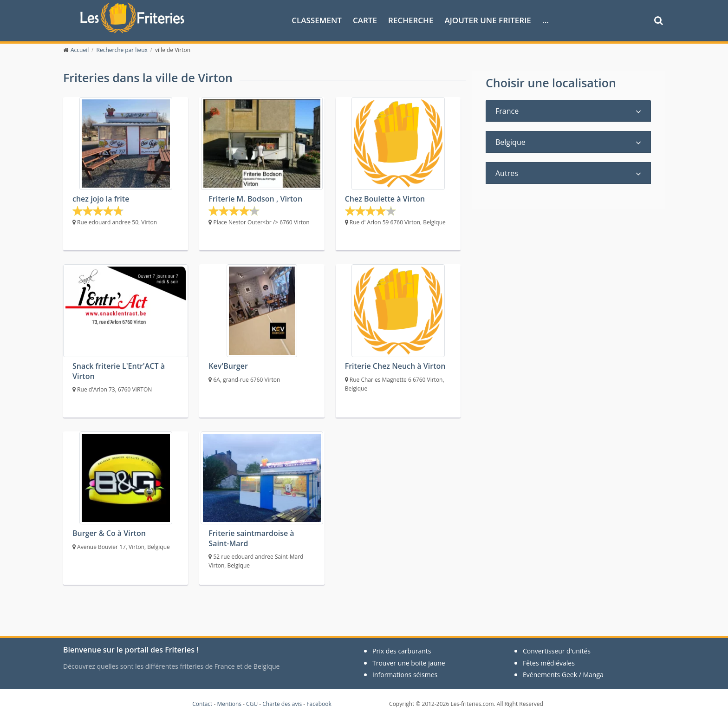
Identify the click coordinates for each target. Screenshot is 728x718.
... (546, 20)
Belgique (510, 142)
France (507, 111)
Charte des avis (282, 704)
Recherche (411, 20)
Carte (365, 20)
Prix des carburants (402, 651)
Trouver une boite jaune (409, 663)
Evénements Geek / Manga (563, 675)
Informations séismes (405, 675)
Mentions (229, 704)
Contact (202, 704)
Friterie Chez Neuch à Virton (395, 366)
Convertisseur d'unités (557, 651)
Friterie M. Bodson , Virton (255, 199)
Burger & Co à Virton (109, 533)
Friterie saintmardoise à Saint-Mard (251, 538)
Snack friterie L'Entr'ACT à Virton (119, 371)
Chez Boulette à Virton (385, 199)
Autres (507, 173)
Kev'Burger (228, 366)
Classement (317, 20)
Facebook (319, 704)
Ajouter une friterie (488, 20)
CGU (252, 704)
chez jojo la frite (101, 199)
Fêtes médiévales (549, 663)
